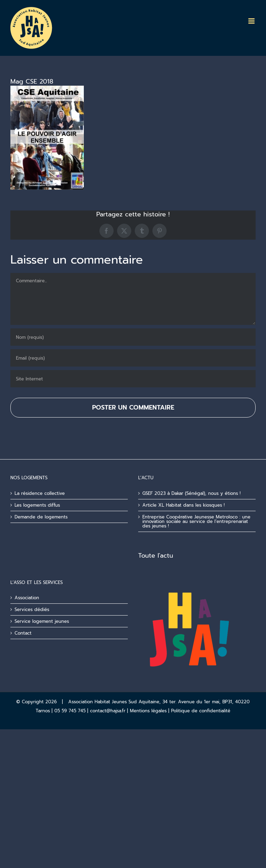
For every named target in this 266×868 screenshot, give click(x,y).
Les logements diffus (37, 505)
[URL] (133, 379)
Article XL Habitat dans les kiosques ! (184, 505)
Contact (23, 633)
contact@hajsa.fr (108, 711)
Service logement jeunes (42, 621)
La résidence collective (40, 493)
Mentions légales (148, 711)
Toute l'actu (156, 556)
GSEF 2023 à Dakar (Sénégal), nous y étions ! (192, 493)
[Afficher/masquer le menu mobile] (252, 21)
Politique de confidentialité (201, 711)
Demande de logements (41, 517)
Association (27, 598)
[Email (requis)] (133, 358)
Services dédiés (32, 609)
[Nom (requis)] (133, 337)
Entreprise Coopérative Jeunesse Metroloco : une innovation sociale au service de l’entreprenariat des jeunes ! (196, 521)
